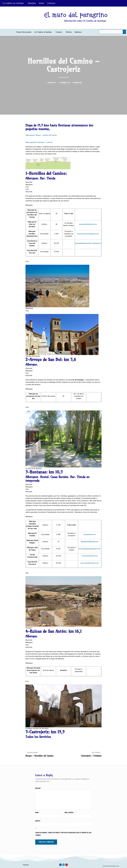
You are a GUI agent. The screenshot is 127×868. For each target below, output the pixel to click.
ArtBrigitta (52, 83)
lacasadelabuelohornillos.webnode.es (88, 243)
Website (38, 821)
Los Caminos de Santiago (13, 3)
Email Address (69, 813)
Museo (41, 3)
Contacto (51, 3)
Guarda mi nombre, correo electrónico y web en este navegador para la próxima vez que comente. (63, 834)
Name (37, 813)
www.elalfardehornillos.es (88, 224)
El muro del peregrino (24, 32)
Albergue (32, 3)
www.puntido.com (90, 534)
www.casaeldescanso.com (90, 563)
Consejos (59, 32)
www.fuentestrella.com (90, 556)
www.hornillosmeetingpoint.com (88, 234)
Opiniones (78, 32)
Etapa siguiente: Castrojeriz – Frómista (39, 142)
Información (77, 83)
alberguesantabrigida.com (90, 542)
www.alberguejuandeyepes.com (89, 549)
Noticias (69, 32)
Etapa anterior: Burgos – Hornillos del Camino (41, 135)
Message (38, 788)
